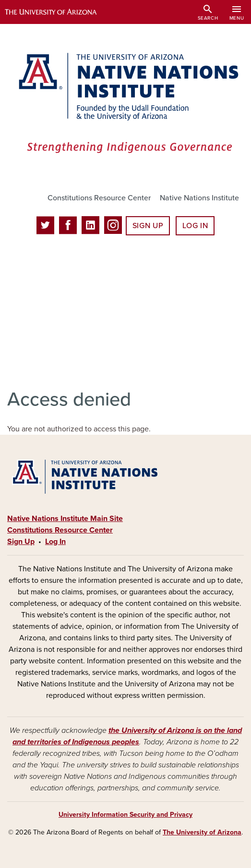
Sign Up (148, 226)
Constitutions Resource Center (99, 198)
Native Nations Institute (199, 198)
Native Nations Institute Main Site (65, 519)
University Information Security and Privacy (125, 815)
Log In (195, 226)
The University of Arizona (202, 832)
